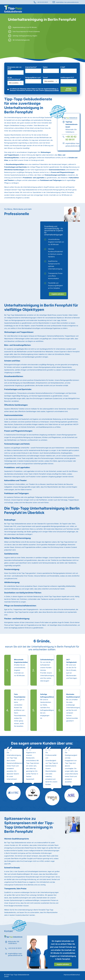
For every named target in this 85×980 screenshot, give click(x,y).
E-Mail (63, 67)
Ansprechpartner (31, 67)
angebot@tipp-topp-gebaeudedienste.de (67, 2)
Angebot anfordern (58, 294)
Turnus (45, 77)
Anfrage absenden (69, 89)
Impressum (68, 975)
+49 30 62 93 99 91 (42, 2)
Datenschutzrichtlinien (52, 90)
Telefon (45, 67)
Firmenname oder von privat (14, 68)
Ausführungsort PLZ (67, 77)
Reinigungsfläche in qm (33, 77)
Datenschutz (76, 975)
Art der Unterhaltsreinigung (14, 78)
